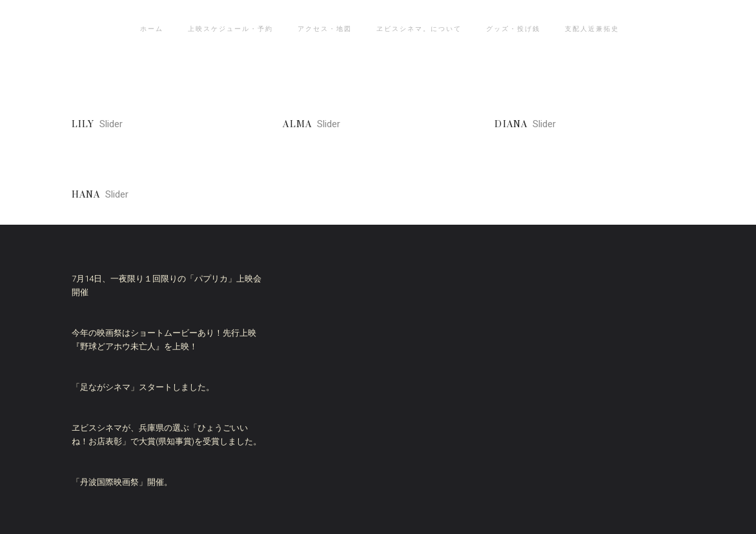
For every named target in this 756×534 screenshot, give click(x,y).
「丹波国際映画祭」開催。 (122, 482)
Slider (111, 124)
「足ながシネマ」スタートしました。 (143, 387)
